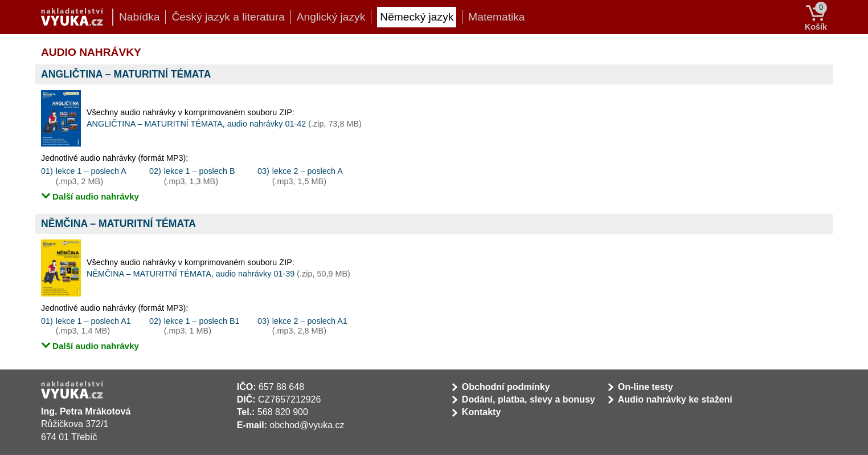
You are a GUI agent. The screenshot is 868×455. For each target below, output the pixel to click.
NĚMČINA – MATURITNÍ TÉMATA (118, 224)
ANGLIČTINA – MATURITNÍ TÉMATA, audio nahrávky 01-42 (224, 124)
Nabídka (139, 17)
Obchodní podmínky (506, 387)
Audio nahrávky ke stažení (675, 399)
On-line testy (646, 387)
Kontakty (481, 412)
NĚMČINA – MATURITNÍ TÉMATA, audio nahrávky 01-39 (218, 274)
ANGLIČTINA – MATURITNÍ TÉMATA (126, 74)
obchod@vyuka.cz (307, 425)
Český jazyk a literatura (228, 17)
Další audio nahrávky (96, 196)
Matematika (496, 17)
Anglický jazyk (331, 17)
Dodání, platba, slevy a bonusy (529, 399)
